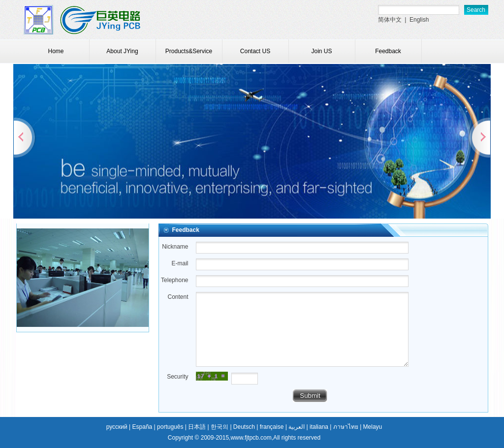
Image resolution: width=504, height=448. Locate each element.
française (272, 427)
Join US (321, 51)
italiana (319, 427)
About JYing (122, 51)
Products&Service (189, 51)
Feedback (388, 51)
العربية (297, 427)
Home (56, 51)
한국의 (220, 427)
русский (117, 427)
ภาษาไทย (346, 427)
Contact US (255, 51)
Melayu (373, 427)
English (419, 20)
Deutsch (244, 427)
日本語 (197, 427)
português (170, 427)
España (142, 427)
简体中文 (390, 20)
